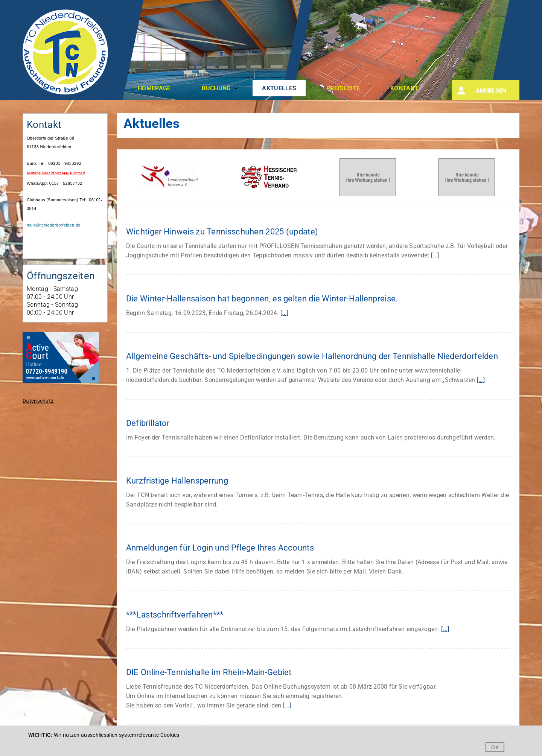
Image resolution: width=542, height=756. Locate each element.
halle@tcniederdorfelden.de (54, 225)
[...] (435, 255)
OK (495, 747)
